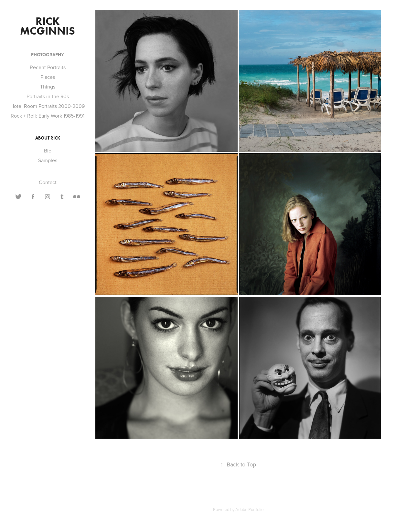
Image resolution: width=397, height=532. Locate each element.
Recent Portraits (48, 67)
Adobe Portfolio (249, 509)
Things (48, 87)
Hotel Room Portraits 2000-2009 (48, 106)
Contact (48, 182)
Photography (48, 55)
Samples (48, 160)
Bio (48, 151)
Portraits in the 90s (48, 96)
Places (48, 77)
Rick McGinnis (48, 26)
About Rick (48, 138)
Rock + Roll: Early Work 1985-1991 (48, 116)
